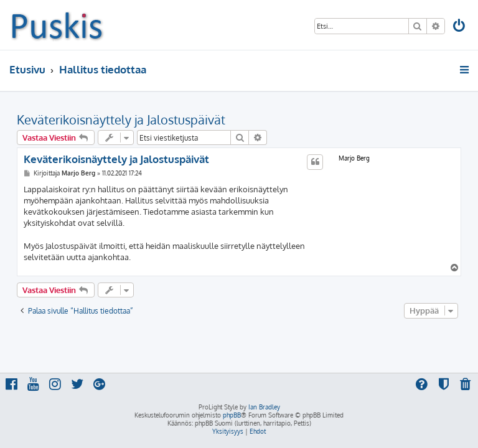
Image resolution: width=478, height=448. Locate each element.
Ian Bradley (264, 407)
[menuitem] (460, 27)
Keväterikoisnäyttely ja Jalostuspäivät (121, 119)
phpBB (232, 415)
